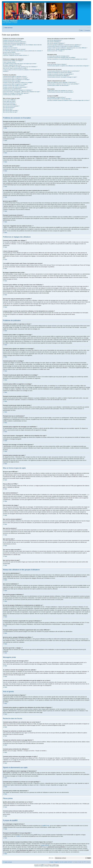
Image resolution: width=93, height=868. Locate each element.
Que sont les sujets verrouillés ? (11, 111)
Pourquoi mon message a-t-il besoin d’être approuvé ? (16, 93)
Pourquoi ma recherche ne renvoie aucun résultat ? (60, 72)
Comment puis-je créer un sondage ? (12, 81)
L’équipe (51, 862)
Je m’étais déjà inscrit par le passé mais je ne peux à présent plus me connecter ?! (23, 51)
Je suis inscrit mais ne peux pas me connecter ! (14, 49)
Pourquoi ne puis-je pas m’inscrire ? (12, 54)
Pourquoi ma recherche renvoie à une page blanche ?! (60, 74)
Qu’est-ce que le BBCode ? (10, 100)
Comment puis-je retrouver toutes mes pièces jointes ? (60, 92)
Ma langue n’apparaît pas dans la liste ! (12, 65)
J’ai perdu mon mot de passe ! (10, 48)
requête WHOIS (45, 845)
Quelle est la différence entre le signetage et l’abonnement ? (62, 82)
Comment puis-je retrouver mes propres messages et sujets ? (62, 77)
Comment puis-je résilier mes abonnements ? (58, 85)
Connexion (87, 30)
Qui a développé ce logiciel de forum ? (57, 97)
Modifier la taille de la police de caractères (89, 27)
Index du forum (9, 28)
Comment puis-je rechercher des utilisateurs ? (58, 76)
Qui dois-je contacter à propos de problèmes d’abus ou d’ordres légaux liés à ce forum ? (68, 100)
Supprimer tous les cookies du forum (63, 862)
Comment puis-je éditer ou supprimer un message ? (15, 78)
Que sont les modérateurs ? (54, 42)
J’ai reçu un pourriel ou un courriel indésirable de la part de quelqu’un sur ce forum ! (67, 59)
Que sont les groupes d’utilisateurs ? (56, 43)
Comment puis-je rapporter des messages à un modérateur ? (18, 90)
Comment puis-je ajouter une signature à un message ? (16, 80)
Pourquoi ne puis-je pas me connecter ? (13, 40)
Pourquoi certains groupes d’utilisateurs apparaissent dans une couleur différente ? (67, 48)
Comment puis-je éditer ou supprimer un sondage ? (15, 84)
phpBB (42, 865)
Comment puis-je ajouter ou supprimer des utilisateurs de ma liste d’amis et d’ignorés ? (68, 66)
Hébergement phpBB (54, 866)
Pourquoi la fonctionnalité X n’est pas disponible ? (59, 99)
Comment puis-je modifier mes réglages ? (13, 61)
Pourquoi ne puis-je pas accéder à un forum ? (14, 86)
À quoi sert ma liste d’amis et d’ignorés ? (57, 64)
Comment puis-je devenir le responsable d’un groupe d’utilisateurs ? (64, 46)
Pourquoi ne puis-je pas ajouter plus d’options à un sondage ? (18, 82)
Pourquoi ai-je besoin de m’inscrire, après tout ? (14, 42)
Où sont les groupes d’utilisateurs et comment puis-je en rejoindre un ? (64, 45)
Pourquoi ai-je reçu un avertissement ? (12, 89)
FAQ (82, 30)
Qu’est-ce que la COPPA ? (9, 52)
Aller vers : (51, 858)
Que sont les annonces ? (9, 107)
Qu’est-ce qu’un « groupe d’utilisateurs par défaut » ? (60, 49)
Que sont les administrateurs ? (55, 40)
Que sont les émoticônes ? (9, 103)
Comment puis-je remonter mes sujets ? (13, 95)
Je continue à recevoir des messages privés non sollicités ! (61, 57)
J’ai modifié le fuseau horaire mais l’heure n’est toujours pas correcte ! (20, 64)
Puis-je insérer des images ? (10, 104)
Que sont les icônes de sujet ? (10, 112)
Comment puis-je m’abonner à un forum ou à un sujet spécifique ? (63, 84)
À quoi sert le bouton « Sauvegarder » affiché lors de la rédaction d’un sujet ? (21, 92)
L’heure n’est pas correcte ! (9, 62)
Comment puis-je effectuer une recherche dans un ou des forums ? (63, 71)
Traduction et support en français (41, 866)
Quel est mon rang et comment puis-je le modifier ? (15, 68)
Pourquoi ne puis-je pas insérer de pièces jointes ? (15, 87)
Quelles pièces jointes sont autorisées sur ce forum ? (60, 91)
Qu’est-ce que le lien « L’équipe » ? (56, 51)
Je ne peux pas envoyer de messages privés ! (58, 56)
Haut (6, 128)
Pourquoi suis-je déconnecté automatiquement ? (15, 43)
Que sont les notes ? (8, 109)
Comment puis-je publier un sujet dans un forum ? (15, 76)
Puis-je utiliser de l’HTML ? (9, 101)
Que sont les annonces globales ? (11, 106)
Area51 (18, 836)
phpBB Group (46, 826)
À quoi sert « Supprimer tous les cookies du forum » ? (16, 55)
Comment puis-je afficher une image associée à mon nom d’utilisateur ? (20, 67)
